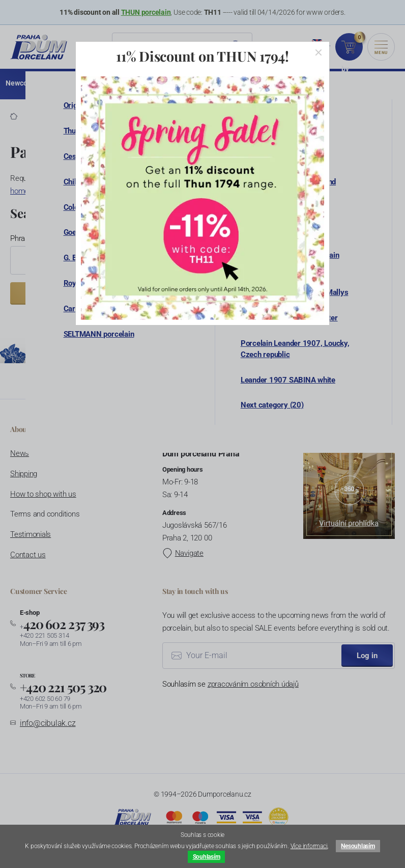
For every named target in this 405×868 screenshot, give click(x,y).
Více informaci (309, 846)
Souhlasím (207, 857)
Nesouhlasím (358, 846)
